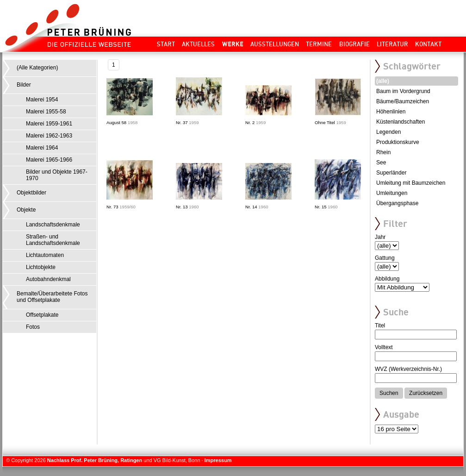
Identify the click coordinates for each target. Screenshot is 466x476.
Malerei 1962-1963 (49, 136)
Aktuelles (198, 44)
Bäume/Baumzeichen (403, 101)
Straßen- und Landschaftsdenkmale (53, 240)
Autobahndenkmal (48, 279)
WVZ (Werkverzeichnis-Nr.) (408, 369)
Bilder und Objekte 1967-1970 (57, 175)
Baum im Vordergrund (403, 91)
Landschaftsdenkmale (53, 225)
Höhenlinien (391, 112)
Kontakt (428, 44)
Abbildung (387, 279)
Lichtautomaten (45, 255)
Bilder (24, 85)
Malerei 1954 (42, 100)
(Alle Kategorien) (37, 68)
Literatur (392, 44)
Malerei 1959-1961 (49, 124)
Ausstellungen (275, 44)
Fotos (33, 327)
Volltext (384, 347)
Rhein (383, 152)
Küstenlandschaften (401, 122)
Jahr (380, 237)
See (381, 163)
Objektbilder (31, 193)
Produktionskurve (398, 142)
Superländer (391, 173)
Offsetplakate (42, 315)
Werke (233, 44)
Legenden (388, 132)
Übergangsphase (397, 203)
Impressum (218, 460)
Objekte (26, 210)
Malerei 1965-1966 (49, 160)
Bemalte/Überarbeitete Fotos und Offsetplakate (52, 297)
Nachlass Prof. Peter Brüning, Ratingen (95, 460)
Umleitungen (392, 193)
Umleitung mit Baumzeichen (411, 183)
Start (166, 44)
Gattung (385, 258)
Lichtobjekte (41, 267)
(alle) (383, 81)
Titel (380, 326)
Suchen (389, 393)
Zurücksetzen (426, 393)
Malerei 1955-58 (46, 112)
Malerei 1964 (42, 148)
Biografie (354, 44)
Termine (319, 44)
